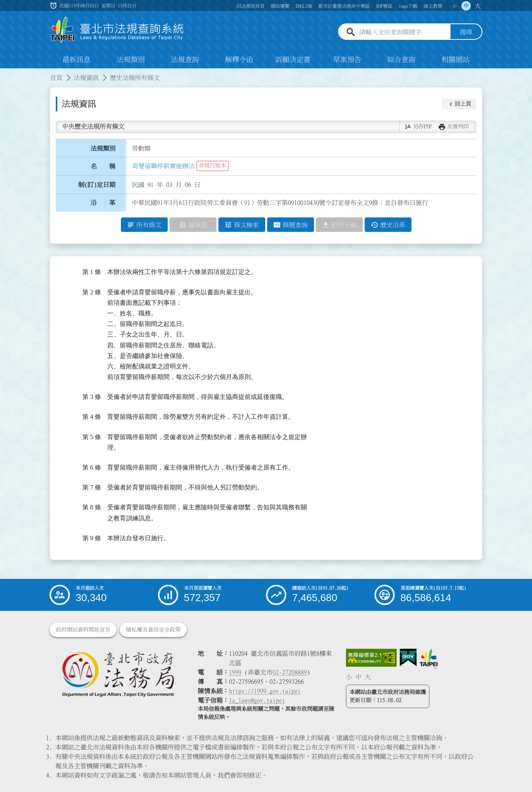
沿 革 (103, 203)
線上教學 (433, 6)
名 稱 (103, 167)
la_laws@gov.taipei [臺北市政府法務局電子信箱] (257, 701)
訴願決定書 (293, 60)
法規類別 (131, 60)
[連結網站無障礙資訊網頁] (371, 658)
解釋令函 (239, 60)
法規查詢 (185, 60)
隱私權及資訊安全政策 (153, 630)
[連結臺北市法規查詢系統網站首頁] (117, 30)
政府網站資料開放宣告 (83, 630)
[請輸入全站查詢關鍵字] (403, 32)
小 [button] (454, 6)
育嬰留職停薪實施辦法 (163, 166)
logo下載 (408, 6)
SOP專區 (384, 6)
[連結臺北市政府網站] (429, 659)
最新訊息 (76, 60)
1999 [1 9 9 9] (235, 673)
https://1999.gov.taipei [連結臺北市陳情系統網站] (265, 691)
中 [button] (466, 6)
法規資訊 (86, 78)
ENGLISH (304, 6)
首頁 (56, 78)
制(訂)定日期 (97, 185)
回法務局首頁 (250, 6)
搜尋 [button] (466, 32)
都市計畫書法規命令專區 (344, 6)
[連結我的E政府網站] (408, 658)
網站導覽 (280, 6)
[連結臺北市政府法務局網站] (118, 674)
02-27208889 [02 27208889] (290, 673)
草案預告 (347, 60)
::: (5, 73)
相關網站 (456, 60)
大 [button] (478, 6)
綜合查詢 (401, 60)
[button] (459, 104)
